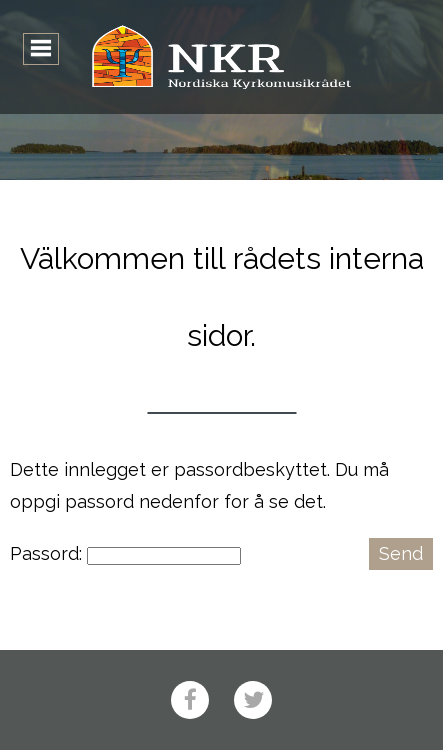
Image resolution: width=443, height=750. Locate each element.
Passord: (125, 553)
